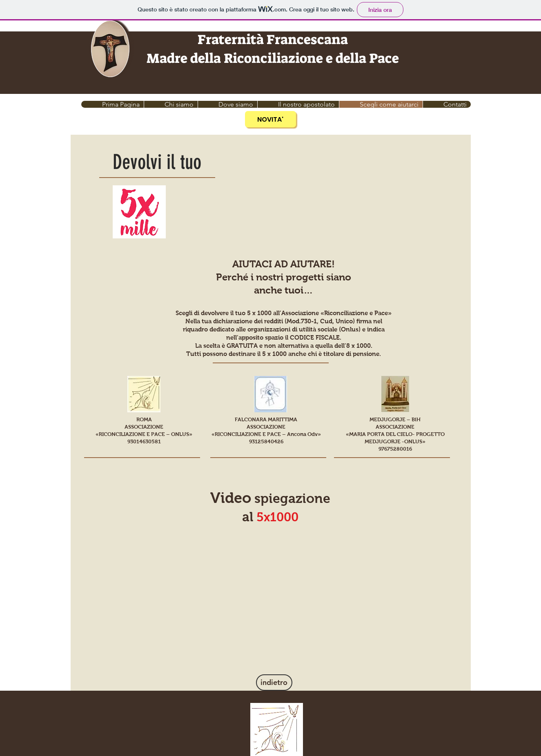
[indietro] (274, 683)
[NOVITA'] (270, 119)
